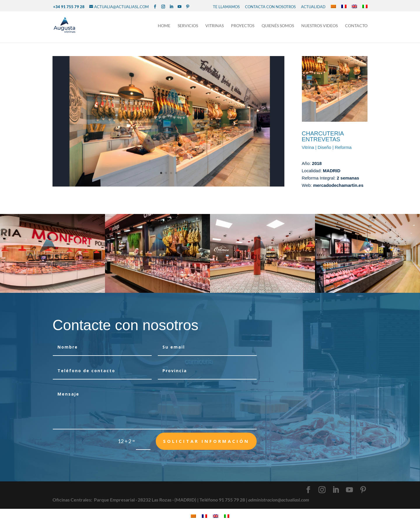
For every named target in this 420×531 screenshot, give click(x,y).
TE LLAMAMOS (226, 7)
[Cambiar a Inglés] (354, 7)
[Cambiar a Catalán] (333, 7)
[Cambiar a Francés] (344, 7)
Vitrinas (215, 26)
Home (164, 26)
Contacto (356, 26)
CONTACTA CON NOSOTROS (270, 7)
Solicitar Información (206, 441)
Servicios (188, 26)
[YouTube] (180, 7)
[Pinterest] (188, 7)
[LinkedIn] (171, 7)
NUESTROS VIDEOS (320, 26)
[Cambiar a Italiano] (365, 7)
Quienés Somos (278, 26)
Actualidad (313, 7)
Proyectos (243, 26)
